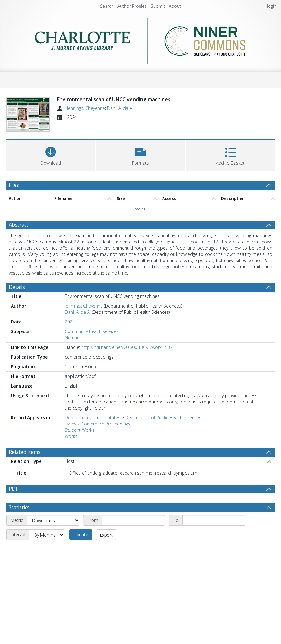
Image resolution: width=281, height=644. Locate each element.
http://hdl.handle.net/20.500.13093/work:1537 (127, 347)
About (175, 6)
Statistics (19, 507)
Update (81, 535)
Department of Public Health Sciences (163, 418)
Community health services (92, 331)
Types (71, 424)
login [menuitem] (272, 6)
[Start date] (133, 520)
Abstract (19, 225)
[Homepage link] (141, 39)
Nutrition (74, 338)
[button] (140, 155)
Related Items (25, 452)
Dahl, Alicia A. (120, 108)
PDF (13, 489)
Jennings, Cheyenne (86, 108)
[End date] (214, 520)
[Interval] (47, 535)
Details (17, 287)
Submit (158, 6)
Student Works (80, 430)
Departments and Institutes (93, 418)
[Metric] (53, 520)
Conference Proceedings (106, 424)
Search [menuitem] (107, 6)
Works (71, 436)
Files (14, 185)
